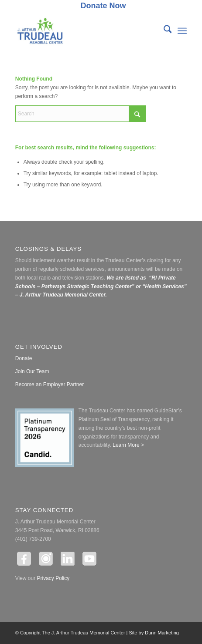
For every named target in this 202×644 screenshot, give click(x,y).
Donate (24, 358)
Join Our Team (32, 371)
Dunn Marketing (162, 633)
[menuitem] (103, 6)
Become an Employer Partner (50, 384)
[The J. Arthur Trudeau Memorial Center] (84, 31)
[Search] (163, 31)
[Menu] (182, 31)
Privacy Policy (53, 578)
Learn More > (128, 445)
